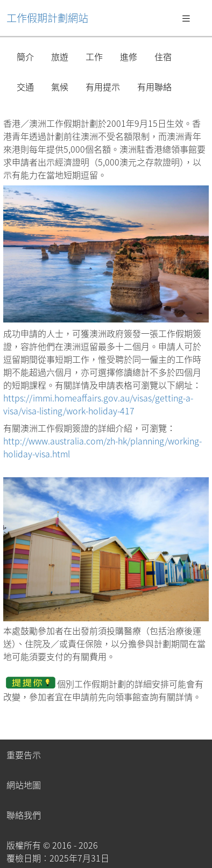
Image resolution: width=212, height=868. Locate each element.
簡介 (25, 56)
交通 (25, 87)
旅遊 (60, 56)
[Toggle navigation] (186, 18)
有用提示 (103, 87)
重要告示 (24, 755)
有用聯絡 (154, 87)
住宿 (163, 56)
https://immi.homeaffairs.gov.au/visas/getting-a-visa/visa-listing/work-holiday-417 (98, 404)
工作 (94, 56)
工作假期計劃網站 (47, 18)
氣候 (60, 87)
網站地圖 (24, 785)
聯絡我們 (24, 815)
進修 (129, 56)
